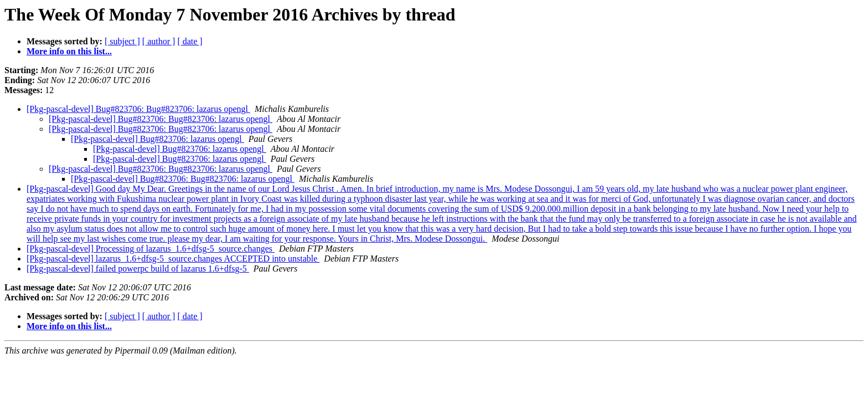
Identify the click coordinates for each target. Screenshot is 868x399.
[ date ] (190, 41)
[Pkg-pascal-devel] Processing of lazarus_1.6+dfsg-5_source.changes (151, 249)
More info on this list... (69, 51)
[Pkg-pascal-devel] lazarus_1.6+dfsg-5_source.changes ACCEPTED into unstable (173, 259)
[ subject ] (122, 41)
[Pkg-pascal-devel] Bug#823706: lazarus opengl (157, 139)
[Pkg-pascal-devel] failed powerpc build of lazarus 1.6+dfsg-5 (138, 268)
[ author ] (159, 41)
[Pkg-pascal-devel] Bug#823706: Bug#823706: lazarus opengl (138, 109)
